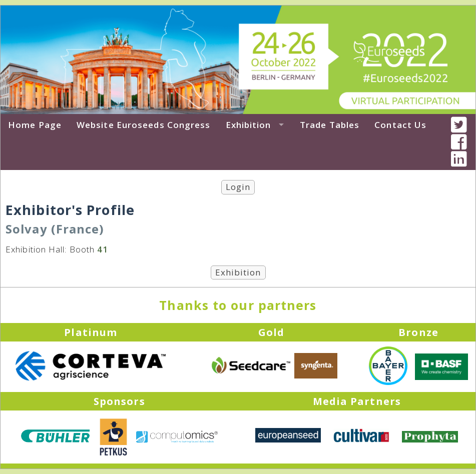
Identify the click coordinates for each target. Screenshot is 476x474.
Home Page (35, 125)
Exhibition (249, 125)
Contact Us (400, 125)
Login (238, 187)
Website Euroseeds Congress (144, 125)
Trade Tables (330, 125)
